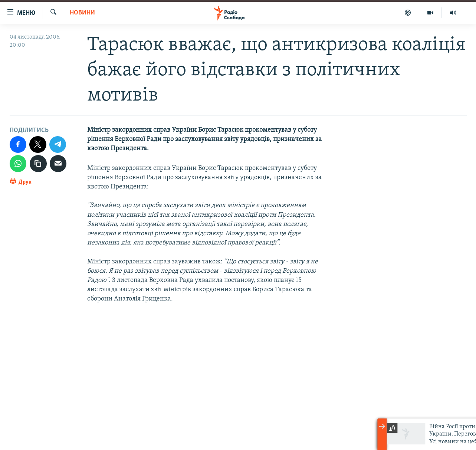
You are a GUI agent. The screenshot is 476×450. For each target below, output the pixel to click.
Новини (82, 13)
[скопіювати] (38, 164)
